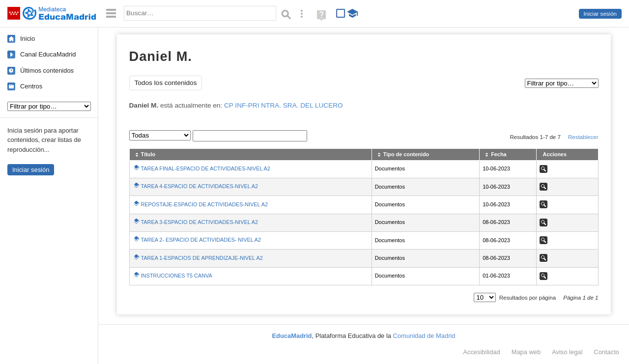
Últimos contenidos (47, 70)
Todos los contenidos (166, 83)
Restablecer (583, 137)
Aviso (567, 352)
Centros (31, 86)
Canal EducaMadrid (48, 54)
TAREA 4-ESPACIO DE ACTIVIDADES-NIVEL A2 (200, 186)
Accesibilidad (481, 352)
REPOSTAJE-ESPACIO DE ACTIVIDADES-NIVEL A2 (204, 204)
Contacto (606, 352)
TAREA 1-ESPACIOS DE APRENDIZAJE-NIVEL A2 (202, 258)
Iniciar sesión (600, 14)
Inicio (28, 39)
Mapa (526, 352)
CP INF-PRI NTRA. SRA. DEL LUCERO (284, 105)
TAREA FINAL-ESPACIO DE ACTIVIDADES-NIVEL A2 (206, 168)
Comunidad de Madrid (424, 336)
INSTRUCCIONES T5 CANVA (177, 276)
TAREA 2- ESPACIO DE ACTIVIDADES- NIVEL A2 (201, 240)
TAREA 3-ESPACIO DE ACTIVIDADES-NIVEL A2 (200, 222)
